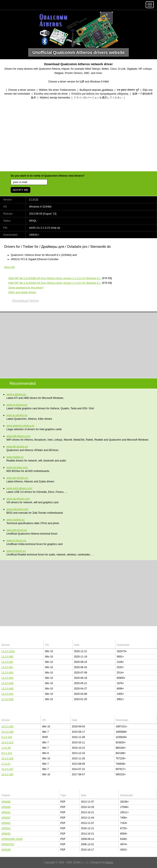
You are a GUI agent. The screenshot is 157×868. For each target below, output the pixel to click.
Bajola (109, 862)
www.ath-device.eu (17, 447)
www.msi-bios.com (17, 467)
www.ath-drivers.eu (17, 478)
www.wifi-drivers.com (18, 436)
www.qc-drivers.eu (17, 415)
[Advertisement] (78, 136)
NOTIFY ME (21, 190)
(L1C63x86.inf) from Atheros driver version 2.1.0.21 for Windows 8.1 (54, 278)
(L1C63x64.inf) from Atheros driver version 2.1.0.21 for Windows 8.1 (54, 283)
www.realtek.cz (15, 457)
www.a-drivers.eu (16, 394)
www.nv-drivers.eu (17, 405)
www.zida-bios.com (17, 509)
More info (10, 267)
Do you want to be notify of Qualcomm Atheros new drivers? (48, 176)
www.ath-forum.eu (17, 530)
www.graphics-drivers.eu (20, 426)
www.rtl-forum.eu (16, 551)
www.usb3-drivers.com (19, 488)
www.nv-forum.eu (16, 541)
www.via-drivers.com (18, 499)
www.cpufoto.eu (15, 520)
